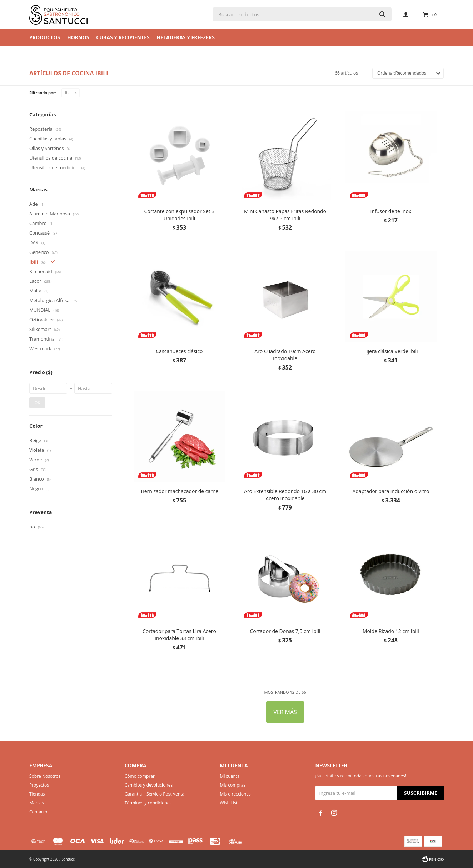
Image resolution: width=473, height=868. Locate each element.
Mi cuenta (230, 776)
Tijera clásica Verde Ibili (391, 351)
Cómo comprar (140, 776)
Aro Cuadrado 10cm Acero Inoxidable (285, 355)
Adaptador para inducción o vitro (391, 491)
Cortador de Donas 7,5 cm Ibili (285, 631)
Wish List (229, 803)
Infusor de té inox (391, 211)
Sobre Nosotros (45, 776)
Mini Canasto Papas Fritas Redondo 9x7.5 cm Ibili (285, 215)
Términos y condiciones (148, 803)
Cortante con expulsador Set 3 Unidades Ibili (179, 215)
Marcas (37, 803)
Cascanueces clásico (179, 351)
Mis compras (233, 785)
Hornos (78, 37)
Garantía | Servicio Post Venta (155, 794)
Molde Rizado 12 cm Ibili (391, 631)
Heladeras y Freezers (186, 37)
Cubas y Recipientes (123, 37)
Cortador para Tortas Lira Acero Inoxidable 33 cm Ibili (179, 635)
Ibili (68, 93)
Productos (45, 37)
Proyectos (39, 785)
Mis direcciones (235, 794)
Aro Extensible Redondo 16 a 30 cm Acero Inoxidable (285, 495)
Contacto (38, 812)
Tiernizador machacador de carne (179, 491)
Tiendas (37, 794)
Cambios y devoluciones (149, 785)
